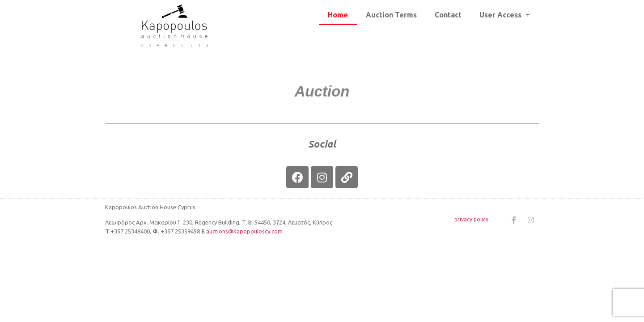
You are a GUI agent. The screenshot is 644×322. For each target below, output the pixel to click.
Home (338, 15)
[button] (322, 92)
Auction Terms (391, 15)
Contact (448, 15)
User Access (505, 15)
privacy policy (471, 219)
